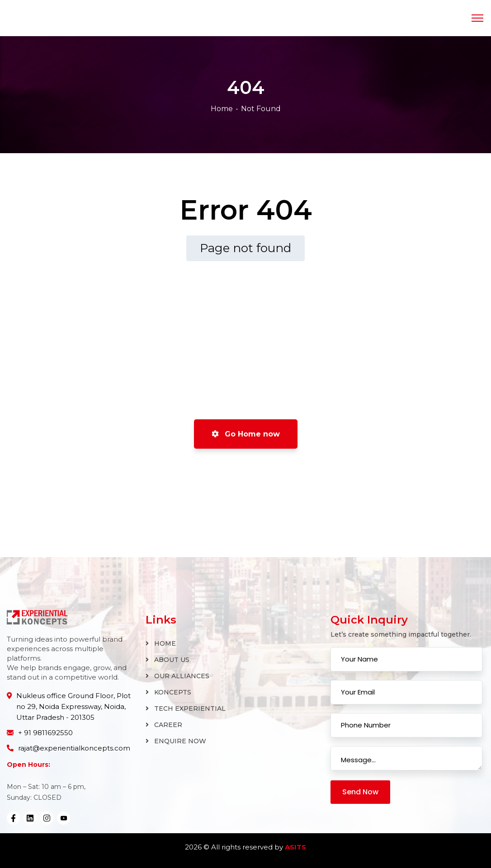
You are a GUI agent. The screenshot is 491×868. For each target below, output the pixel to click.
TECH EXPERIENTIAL (190, 708)
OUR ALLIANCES (182, 676)
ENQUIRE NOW (180, 741)
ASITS (295, 847)
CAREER (168, 725)
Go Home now (246, 434)
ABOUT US (172, 660)
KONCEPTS (173, 692)
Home (222, 109)
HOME (165, 643)
